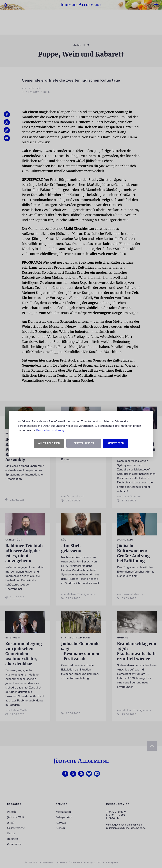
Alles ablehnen (49, 443)
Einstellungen (84, 443)
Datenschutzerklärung (50, 430)
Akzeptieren (116, 443)
